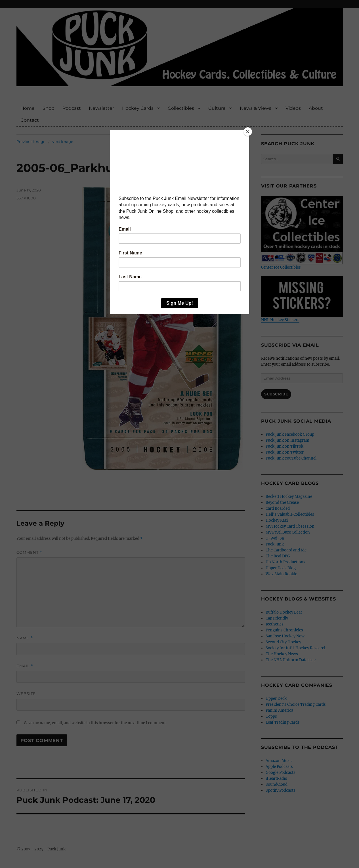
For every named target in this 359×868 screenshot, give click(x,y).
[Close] (248, 132)
